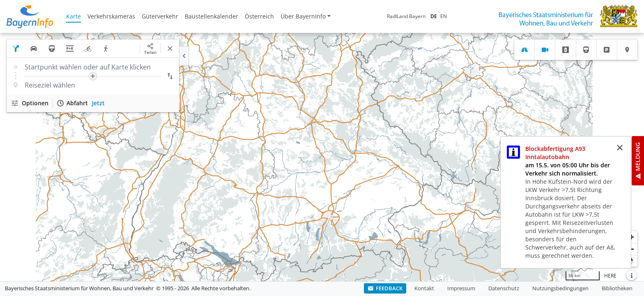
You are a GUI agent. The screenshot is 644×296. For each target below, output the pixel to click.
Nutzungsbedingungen (560, 288)
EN (444, 16)
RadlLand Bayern (406, 16)
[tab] (524, 50)
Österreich (259, 16)
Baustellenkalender (212, 16)
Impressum (461, 288)
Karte (74, 16)
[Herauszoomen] (631, 249)
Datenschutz (504, 288)
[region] (322, 157)
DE (434, 16)
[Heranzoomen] (631, 237)
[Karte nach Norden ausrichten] (631, 261)
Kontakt (424, 288)
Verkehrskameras (111, 16)
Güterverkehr (160, 16)
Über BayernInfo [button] (303, 16)
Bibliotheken (617, 288)
